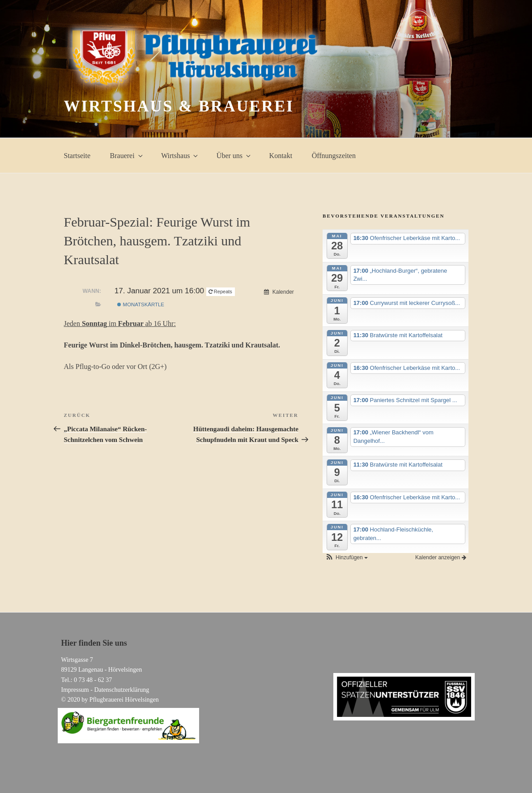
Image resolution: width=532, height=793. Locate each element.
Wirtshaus (180, 156)
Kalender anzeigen (440, 557)
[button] (346, 557)
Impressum (75, 690)
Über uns (234, 156)
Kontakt (281, 156)
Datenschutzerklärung (121, 690)
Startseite (77, 156)
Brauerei (127, 156)
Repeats (221, 291)
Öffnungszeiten (334, 156)
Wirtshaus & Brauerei (179, 106)
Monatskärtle (141, 304)
